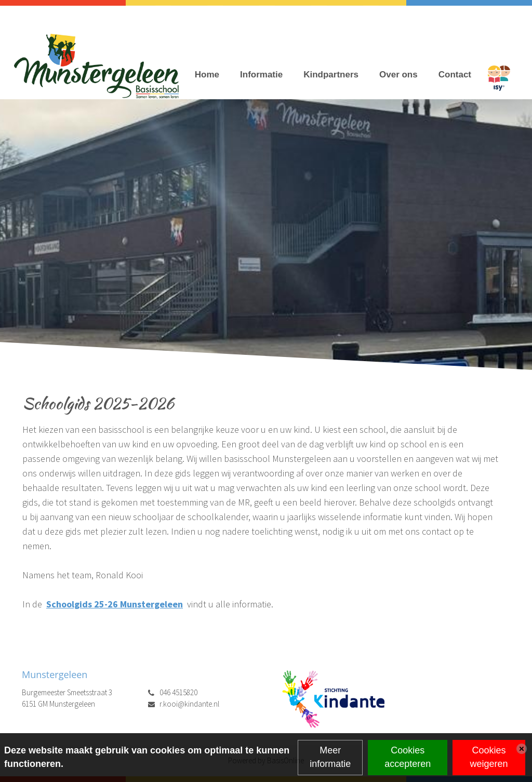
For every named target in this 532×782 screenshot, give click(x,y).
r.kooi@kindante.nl (189, 704)
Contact (455, 75)
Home (207, 75)
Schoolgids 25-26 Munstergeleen (115, 604)
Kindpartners (331, 75)
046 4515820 (178, 692)
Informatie (261, 75)
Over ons (398, 75)
